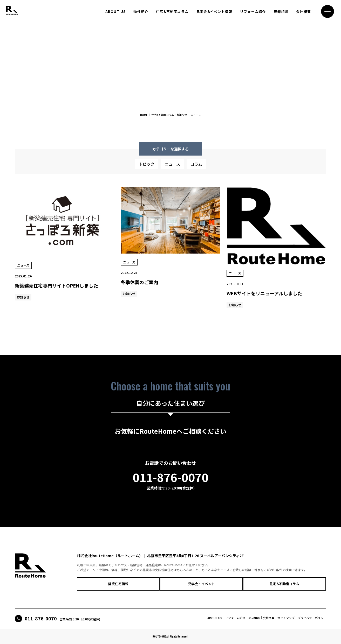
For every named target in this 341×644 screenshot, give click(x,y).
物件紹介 (141, 12)
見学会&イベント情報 (214, 12)
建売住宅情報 (97, 586)
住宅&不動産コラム (172, 12)
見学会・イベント (138, 586)
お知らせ (23, 300)
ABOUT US (116, 12)
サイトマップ (286, 618)
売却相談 (281, 12)
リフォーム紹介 (253, 12)
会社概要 (304, 12)
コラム (196, 166)
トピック (147, 166)
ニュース (172, 166)
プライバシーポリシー (312, 618)
